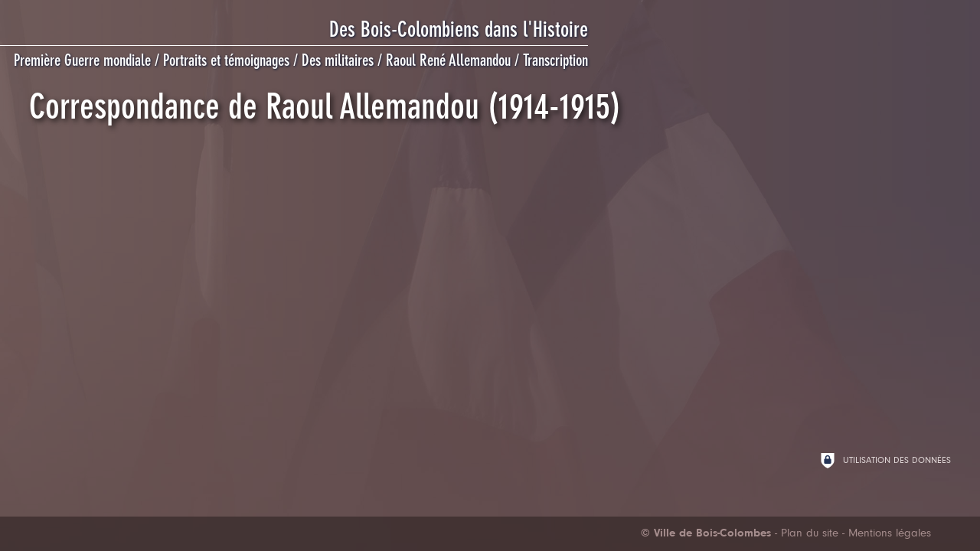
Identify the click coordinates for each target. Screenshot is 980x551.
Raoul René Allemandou (448, 60)
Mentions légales (890, 534)
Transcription (555, 60)
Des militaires (338, 60)
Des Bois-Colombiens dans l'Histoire (459, 29)
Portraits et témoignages (226, 60)
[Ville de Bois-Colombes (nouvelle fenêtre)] (706, 534)
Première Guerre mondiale (82, 60)
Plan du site (810, 534)
